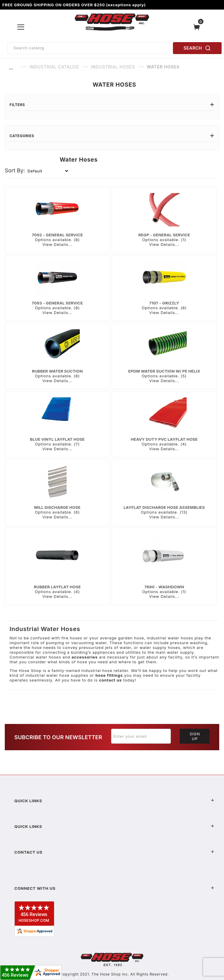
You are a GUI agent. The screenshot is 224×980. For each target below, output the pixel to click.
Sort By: (15, 170)
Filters (112, 105)
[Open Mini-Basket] (198, 27)
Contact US (114, 852)
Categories (112, 136)
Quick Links (114, 801)
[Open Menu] (21, 27)
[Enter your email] (141, 736)
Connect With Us (114, 888)
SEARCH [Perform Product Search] (197, 48)
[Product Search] (89, 48)
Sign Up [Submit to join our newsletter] (195, 736)
